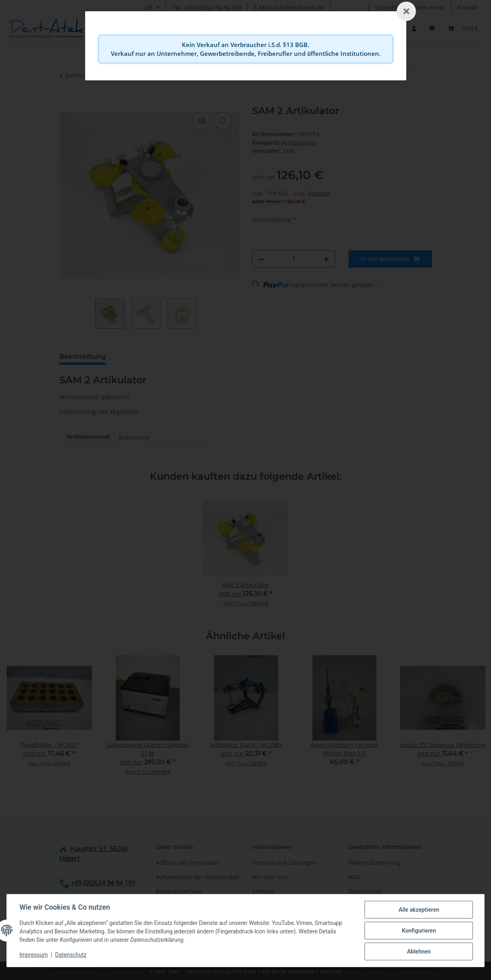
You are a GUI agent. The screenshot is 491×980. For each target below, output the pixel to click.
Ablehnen (419, 951)
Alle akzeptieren (419, 910)
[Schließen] (406, 11)
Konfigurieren (419, 931)
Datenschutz (71, 955)
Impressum (34, 955)
